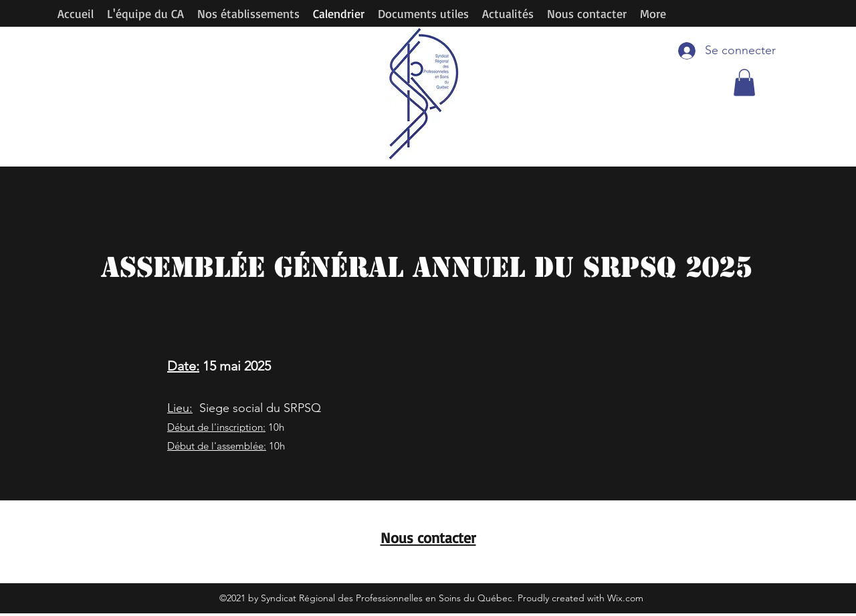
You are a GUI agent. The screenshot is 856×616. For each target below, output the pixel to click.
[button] (744, 83)
